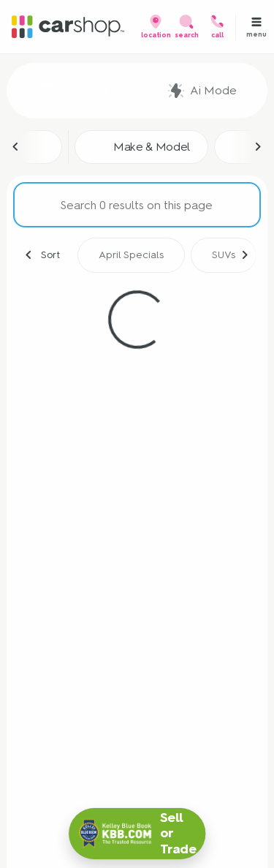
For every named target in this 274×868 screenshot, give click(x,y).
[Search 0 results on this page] (137, 205)
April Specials (131, 255)
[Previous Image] (16, 147)
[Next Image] (258, 147)
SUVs (224, 255)
